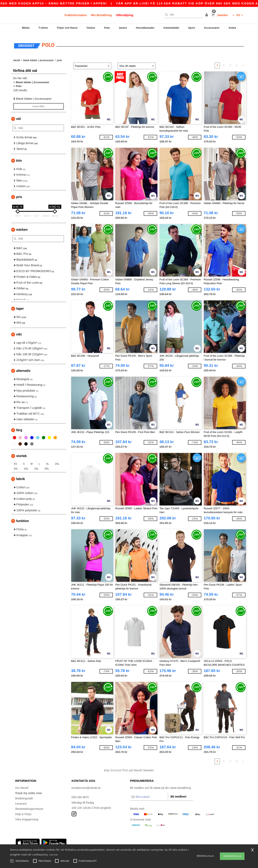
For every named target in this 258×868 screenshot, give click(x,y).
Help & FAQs (23, 812)
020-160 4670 (80, 795)
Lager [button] (20, 306)
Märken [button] (22, 227)
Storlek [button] (21, 454)
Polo (107, 28)
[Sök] (183, 15)
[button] (207, 15)
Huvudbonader (145, 28)
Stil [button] (18, 117)
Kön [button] (19, 158)
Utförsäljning (125, 15)
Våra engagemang (27, 817)
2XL (57, 462)
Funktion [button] (22, 519)
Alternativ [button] (23, 368)
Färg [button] (19, 428)
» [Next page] (243, 63)
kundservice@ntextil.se (86, 786)
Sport (192, 28)
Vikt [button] (19, 332)
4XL (26, 466)
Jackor (123, 28)
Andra (232, 28)
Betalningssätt (24, 796)
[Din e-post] (149, 795)
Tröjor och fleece (67, 28)
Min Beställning (101, 15)
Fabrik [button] (21, 477)
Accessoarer (212, 28)
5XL (37, 466)
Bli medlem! (178, 794)
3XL (16, 466)
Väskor (91, 28)
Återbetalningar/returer (29, 807)
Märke (26, 28)
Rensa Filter (38, 104)
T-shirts (43, 28)
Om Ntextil (22, 786)
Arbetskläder (171, 28)
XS (15, 462)
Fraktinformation (76, 15)
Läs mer (54, 855)
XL (47, 462)
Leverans (21, 801)
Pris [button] (19, 195)
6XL (47, 466)
